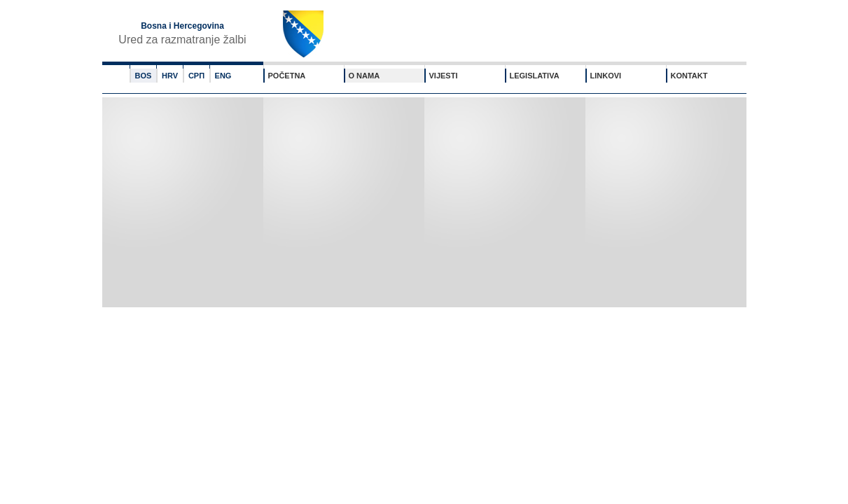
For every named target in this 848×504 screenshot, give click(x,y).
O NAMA (364, 76)
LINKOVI (606, 76)
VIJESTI (444, 76)
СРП (196, 76)
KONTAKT (689, 76)
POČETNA (287, 76)
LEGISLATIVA (535, 76)
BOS (144, 76)
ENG (223, 76)
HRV (170, 76)
